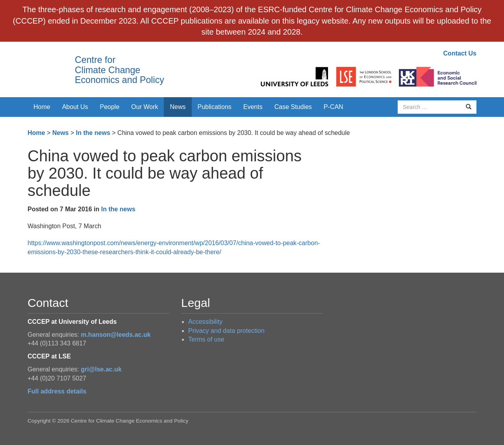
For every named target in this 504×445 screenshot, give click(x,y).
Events (253, 107)
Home (42, 107)
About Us (75, 107)
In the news (93, 133)
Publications (215, 107)
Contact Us (460, 53)
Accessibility (205, 322)
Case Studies (293, 107)
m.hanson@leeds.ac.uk (116, 335)
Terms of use (206, 339)
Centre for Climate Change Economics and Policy (120, 70)
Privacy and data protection (226, 331)
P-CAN (334, 107)
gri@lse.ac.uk (101, 369)
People (110, 107)
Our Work (145, 107)
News (178, 107)
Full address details (57, 391)
